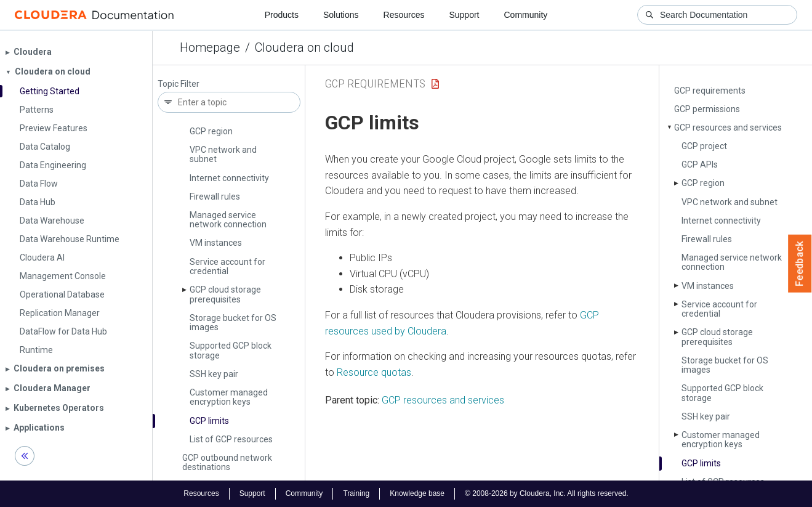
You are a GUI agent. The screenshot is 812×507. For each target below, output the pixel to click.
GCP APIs (700, 164)
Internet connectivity (229, 178)
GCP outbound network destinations (227, 462)
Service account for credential (227, 266)
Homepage (210, 47)
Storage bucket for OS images (233, 322)
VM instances (216, 243)
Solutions (341, 15)
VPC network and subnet (223, 154)
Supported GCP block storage (231, 350)
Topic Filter (179, 84)
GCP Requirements (375, 83)
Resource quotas (374, 372)
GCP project (704, 146)
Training (356, 493)
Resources (404, 15)
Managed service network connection (228, 220)
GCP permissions (707, 109)
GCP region (211, 131)
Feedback (800, 264)
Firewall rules (215, 197)
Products (282, 15)
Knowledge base (417, 493)
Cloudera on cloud (304, 47)
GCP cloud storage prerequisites (225, 294)
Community (526, 15)
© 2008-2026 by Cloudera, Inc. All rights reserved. (547, 493)
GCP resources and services (728, 128)
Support (464, 15)
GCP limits (209, 421)
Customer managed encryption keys (229, 397)
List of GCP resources (231, 439)
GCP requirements (710, 91)
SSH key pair (214, 374)
